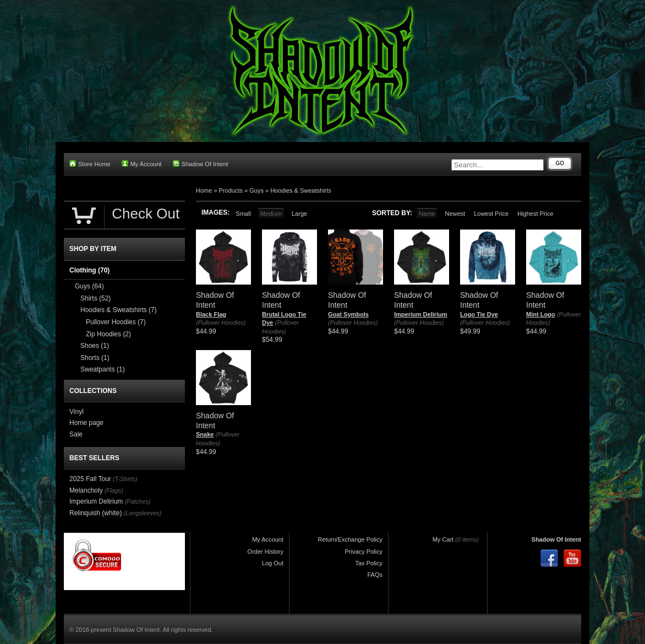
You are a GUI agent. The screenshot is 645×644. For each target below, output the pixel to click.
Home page (86, 423)
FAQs (375, 575)
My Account (142, 164)
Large (299, 214)
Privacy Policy (364, 552)
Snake (205, 434)
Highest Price (535, 214)
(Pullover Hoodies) (221, 323)
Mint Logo (541, 314)
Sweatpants (103, 369)
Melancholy (86, 490)
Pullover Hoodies (116, 322)
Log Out (273, 563)
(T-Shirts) (125, 479)
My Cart (443, 539)
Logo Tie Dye (479, 314)
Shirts (95, 298)
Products (231, 190)
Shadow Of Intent (201, 164)
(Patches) (137, 501)
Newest (455, 214)
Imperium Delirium (421, 314)
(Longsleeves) (142, 513)
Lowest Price (491, 214)
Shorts (95, 358)
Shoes (95, 346)
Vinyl (76, 412)
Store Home (90, 164)
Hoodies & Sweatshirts (301, 190)
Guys (256, 190)
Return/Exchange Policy (350, 539)
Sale (76, 434)
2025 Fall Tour (90, 479)
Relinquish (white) (95, 513)
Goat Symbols (348, 314)
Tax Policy (369, 563)
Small (243, 214)
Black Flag (211, 314)
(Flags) (114, 490)
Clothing (89, 270)
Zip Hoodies (108, 334)
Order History (266, 552)
